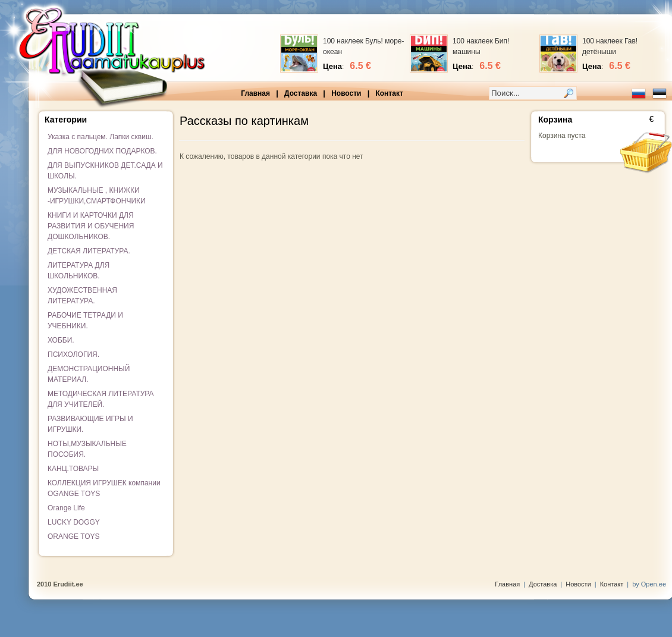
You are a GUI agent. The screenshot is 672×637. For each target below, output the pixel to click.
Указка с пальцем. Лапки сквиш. (101, 137)
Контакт (389, 93)
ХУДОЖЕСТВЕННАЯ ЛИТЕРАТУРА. (82, 296)
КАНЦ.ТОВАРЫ (73, 469)
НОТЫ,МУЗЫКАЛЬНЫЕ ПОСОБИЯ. (87, 449)
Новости (346, 93)
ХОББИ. (61, 340)
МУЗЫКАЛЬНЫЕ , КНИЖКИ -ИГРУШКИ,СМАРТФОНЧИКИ (97, 196)
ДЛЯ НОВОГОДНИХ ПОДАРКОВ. (102, 151)
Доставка (301, 93)
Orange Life (66, 508)
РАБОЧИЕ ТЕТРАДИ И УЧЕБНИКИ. (85, 321)
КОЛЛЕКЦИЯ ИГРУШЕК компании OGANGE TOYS (104, 488)
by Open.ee (649, 584)
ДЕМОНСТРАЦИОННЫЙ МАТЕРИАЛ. (89, 374)
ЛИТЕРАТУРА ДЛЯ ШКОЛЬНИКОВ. (78, 271)
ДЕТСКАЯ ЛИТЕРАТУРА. (89, 251)
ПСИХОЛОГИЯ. (73, 354)
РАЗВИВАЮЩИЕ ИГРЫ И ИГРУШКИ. (90, 424)
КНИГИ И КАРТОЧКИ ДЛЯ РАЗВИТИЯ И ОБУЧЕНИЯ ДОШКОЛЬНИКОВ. (91, 226)
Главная (255, 93)
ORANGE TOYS (74, 536)
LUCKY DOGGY (74, 522)
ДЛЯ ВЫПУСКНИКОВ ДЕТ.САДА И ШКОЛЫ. (105, 171)
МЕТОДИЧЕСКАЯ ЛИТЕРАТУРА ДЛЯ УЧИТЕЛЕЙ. (101, 399)
